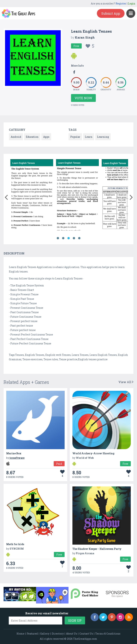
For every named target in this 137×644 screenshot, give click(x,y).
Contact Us (86, 634)
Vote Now (83, 98)
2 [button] (63, 238)
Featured (32, 634)
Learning (103, 137)
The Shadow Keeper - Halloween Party (97, 549)
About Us (72, 634)
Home (21, 634)
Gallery (45, 634)
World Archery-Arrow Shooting (93, 453)
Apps (46, 137)
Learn (89, 137)
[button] (6, 196)
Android (16, 137)
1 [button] (58, 238)
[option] (32, 195)
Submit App (111, 13)
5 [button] (79, 238)
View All (126, 382)
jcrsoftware (17, 458)
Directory (58, 634)
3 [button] (68, 238)
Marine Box (14, 453)
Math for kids (15, 544)
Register (121, 3)
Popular (75, 137)
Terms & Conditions (108, 634)
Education (32, 137)
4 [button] (74, 238)
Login (132, 3)
